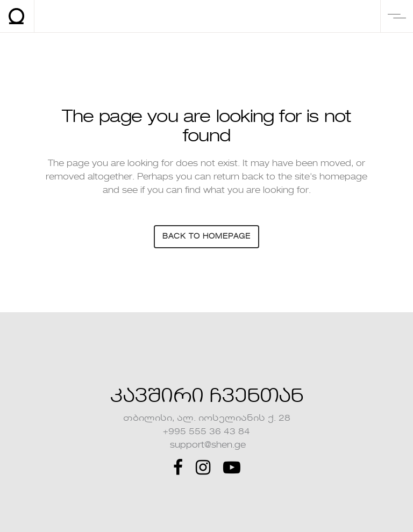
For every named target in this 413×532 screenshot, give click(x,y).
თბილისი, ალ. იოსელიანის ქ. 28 (207, 419)
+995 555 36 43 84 (206, 432)
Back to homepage (206, 237)
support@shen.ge (207, 445)
